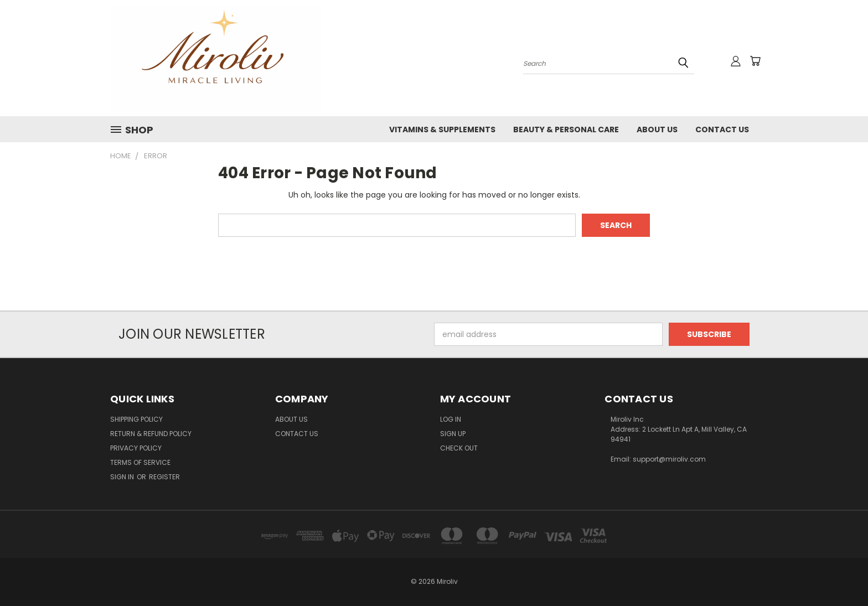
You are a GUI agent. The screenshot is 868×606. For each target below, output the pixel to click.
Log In (451, 419)
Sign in (123, 477)
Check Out (459, 448)
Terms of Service (140, 462)
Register (164, 477)
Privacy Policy (136, 448)
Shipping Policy (136, 419)
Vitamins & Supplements (442, 130)
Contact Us (722, 130)
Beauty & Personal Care (566, 130)
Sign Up (453, 434)
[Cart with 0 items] (755, 61)
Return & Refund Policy (151, 434)
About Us (657, 130)
